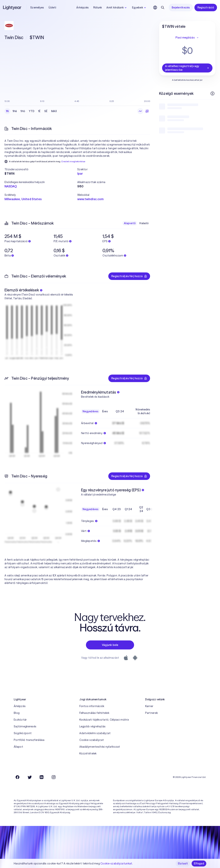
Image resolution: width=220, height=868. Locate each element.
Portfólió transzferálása (29, 740)
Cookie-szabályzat (92, 740)
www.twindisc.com (91, 199)
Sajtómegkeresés (25, 726)
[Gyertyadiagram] (147, 111)
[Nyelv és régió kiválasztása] (155, 8)
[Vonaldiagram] (140, 111)
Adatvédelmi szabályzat (95, 733)
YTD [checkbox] (32, 111)
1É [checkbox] (39, 111)
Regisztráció (206, 8)
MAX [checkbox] (54, 111)
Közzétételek (88, 753)
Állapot (18, 747)
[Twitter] (30, 777)
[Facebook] (17, 777)
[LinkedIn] (42, 777)
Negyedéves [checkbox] (90, 411)
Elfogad (199, 863)
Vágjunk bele (110, 645)
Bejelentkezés (181, 8)
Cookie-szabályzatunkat (116, 863)
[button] (41, 169)
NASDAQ (11, 186)
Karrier (149, 706)
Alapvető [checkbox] (130, 223)
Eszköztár (20, 720)
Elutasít (183, 863)
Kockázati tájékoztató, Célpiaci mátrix (104, 720)
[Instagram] (54, 777)
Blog (17, 713)
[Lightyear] (12, 8)
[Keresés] (163, 8)
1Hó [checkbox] (23, 111)
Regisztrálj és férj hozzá (129, 276)
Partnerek (152, 713)
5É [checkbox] (46, 111)
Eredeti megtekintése (73, 161)
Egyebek (139, 8)
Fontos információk (92, 706)
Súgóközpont (23, 733)
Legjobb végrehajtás (92, 726)
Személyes (37, 8)
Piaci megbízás (187, 38)
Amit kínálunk (117, 8)
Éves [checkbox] (105, 411)
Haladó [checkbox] (144, 223)
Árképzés (82, 8)
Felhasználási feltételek (94, 713)
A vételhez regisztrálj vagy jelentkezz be (187, 68)
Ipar (80, 173)
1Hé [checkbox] (15, 111)
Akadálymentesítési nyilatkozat (100, 747)
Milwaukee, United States (23, 199)
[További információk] (212, 94)
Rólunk (98, 8)
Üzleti (52, 8)
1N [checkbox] (7, 111)
